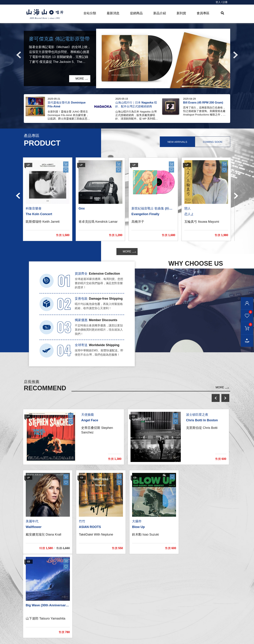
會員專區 (203, 13)
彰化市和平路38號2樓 (197, 607)
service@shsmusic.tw (201, 615)
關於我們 (187, 600)
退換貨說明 (135, 635)
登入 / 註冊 (222, 2)
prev (216, 398)
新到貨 (181, 13)
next (225, 398)
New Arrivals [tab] (177, 142)
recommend (84, 635)
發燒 (77, 614)
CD (76, 607)
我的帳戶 (134, 600)
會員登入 (247, 303)
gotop (247, 341)
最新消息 (113, 13)
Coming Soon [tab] (213, 142)
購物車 (247, 324)
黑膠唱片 (80, 600)
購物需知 (134, 621)
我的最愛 (247, 312)
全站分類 (90, 13)
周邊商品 (80, 628)
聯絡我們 (134, 607)
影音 (77, 621)
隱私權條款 (135, 628)
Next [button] (235, 55)
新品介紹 (160, 13)
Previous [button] (19, 55)
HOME (45, 14)
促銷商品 (136, 13)
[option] (127, 58)
